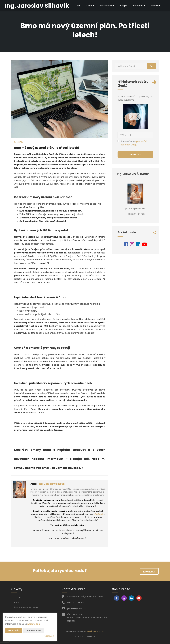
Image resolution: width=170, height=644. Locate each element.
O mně (17, 597)
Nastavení (49, 636)
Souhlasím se (128, 141)
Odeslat (135, 154)
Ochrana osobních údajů (26, 607)
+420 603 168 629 (76, 603)
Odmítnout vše (33, 631)
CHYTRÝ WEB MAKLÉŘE (95, 631)
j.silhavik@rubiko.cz (76, 608)
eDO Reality (99, 514)
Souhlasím (14, 631)
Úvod (76, 6)
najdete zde (34, 624)
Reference (138, 6)
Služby (89, 6)
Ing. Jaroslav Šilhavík (52, 484)
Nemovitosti (107, 6)
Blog (123, 6)
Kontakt (156, 6)
